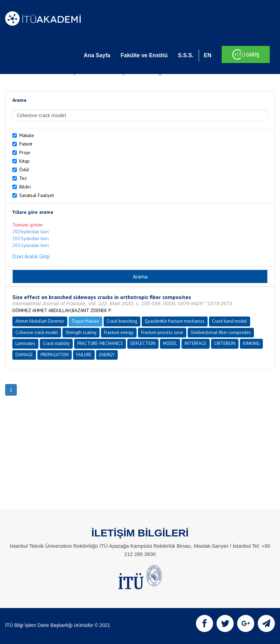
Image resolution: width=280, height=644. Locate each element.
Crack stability (56, 343)
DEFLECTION (143, 343)
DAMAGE (24, 355)
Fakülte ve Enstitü (144, 55)
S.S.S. (185, 55)
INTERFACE (196, 343)
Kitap (24, 161)
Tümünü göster (28, 225)
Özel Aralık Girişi (31, 256)
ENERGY (107, 355)
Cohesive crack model (37, 332)
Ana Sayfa (97, 55)
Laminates (25, 343)
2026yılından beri (31, 232)
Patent (26, 144)
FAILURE (84, 355)
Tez (23, 178)
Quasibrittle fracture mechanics (175, 321)
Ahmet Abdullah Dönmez (40, 321)
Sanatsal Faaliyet (37, 195)
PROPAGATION (55, 355)
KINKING (251, 343)
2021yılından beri (31, 245)
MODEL (170, 343)
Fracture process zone (162, 332)
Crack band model (230, 321)
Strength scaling (81, 332)
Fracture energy (119, 332)
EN (208, 55)
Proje (25, 152)
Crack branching (122, 321)
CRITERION (225, 343)
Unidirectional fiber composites (221, 332)
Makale (27, 135)
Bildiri (25, 187)
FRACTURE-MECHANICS (100, 343)
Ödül (24, 170)
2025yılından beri (31, 238)
